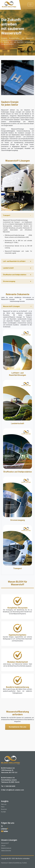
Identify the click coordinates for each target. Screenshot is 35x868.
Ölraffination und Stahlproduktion (15, 275)
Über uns (4, 804)
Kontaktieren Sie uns (18, 727)
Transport (7, 215)
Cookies (24, 863)
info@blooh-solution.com (15, 790)
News (3, 807)
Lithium (3, 846)
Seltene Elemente (6, 851)
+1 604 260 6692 (10, 786)
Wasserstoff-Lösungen (11, 306)
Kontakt (3, 812)
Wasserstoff (5, 843)
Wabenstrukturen (6, 848)
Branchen (4, 809)
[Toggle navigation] (30, 5)
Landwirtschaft (8, 268)
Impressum (5, 863)
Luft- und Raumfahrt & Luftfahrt (14, 261)
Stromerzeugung (9, 281)
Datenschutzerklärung (15, 863)
